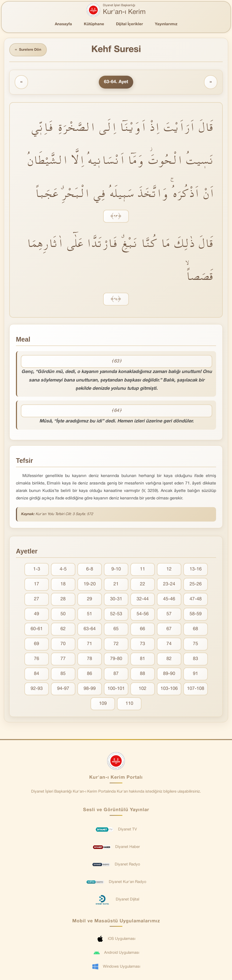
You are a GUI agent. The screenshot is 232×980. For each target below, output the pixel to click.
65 (116, 629)
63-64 (90, 629)
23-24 (169, 584)
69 (37, 644)
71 (90, 644)
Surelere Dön (28, 50)
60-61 (37, 629)
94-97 (63, 689)
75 (195, 644)
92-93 (37, 689)
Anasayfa (63, 24)
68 (195, 629)
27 (37, 599)
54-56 (143, 614)
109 (103, 704)
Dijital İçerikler (130, 24)
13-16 (196, 569)
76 (37, 659)
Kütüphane (94, 24)
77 (63, 659)
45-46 (169, 599)
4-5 (63, 569)
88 (142, 674)
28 (63, 599)
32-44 (143, 599)
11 (142, 569)
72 (116, 644)
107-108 (196, 689)
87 (116, 674)
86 (90, 674)
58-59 (196, 614)
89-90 (169, 674)
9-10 (116, 569)
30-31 (116, 599)
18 (63, 584)
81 (142, 659)
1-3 (37, 569)
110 (129, 704)
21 (116, 584)
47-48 (196, 599)
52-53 (116, 614)
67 (169, 629)
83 (195, 659)
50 (63, 614)
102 (142, 689)
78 (90, 659)
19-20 (90, 584)
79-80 (116, 659)
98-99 (90, 689)
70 (63, 644)
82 (169, 659)
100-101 (116, 689)
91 (195, 674)
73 (142, 644)
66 (142, 629)
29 (90, 599)
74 (169, 644)
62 (63, 629)
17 (37, 584)
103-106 (169, 689)
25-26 (196, 584)
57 (169, 614)
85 (63, 674)
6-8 (90, 569)
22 (142, 584)
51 (90, 614)
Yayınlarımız (166, 24)
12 (169, 569)
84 (37, 674)
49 (37, 614)
